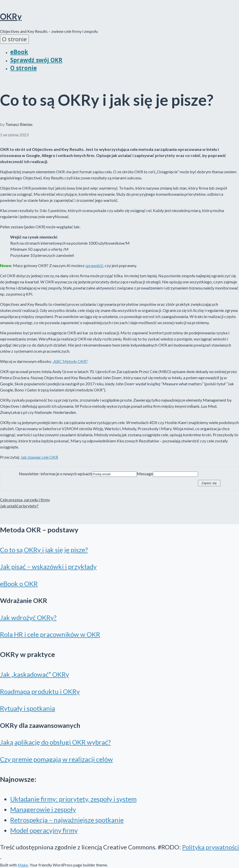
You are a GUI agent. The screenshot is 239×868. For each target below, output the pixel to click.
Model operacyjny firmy (44, 830)
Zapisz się (209, 483)
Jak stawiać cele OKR (39, 457)
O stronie (14, 39)
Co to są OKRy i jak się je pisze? (44, 550)
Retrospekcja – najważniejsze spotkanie (67, 820)
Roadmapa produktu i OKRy (40, 691)
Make (23, 865)
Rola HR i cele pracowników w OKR (50, 634)
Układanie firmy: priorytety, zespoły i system (73, 799)
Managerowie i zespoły (43, 809)
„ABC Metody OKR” (70, 361)
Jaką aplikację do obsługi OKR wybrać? (55, 742)
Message (145, 474)
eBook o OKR (19, 584)
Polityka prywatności (211, 847)
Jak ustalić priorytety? (19, 506)
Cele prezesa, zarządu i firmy (25, 500)
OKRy (11, 16)
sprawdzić (94, 265)
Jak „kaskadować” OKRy (35, 674)
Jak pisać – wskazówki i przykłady (48, 567)
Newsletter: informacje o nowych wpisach (55, 474)
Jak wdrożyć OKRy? (28, 617)
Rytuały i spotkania (28, 708)
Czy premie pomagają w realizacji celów (56, 759)
